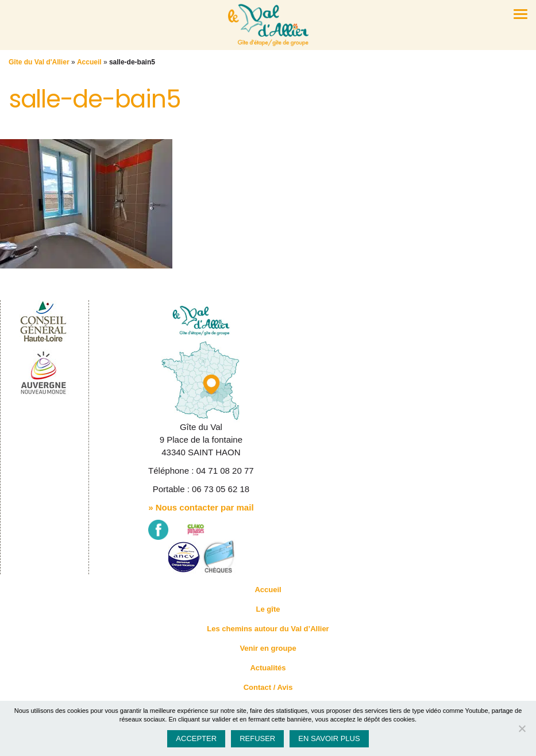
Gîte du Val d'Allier (39, 62)
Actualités (268, 668)
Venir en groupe (268, 648)
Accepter (196, 738)
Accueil (89, 62)
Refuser (257, 738)
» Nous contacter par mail (201, 507)
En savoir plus (329, 738)
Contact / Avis (268, 687)
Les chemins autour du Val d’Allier (268, 629)
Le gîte (268, 609)
